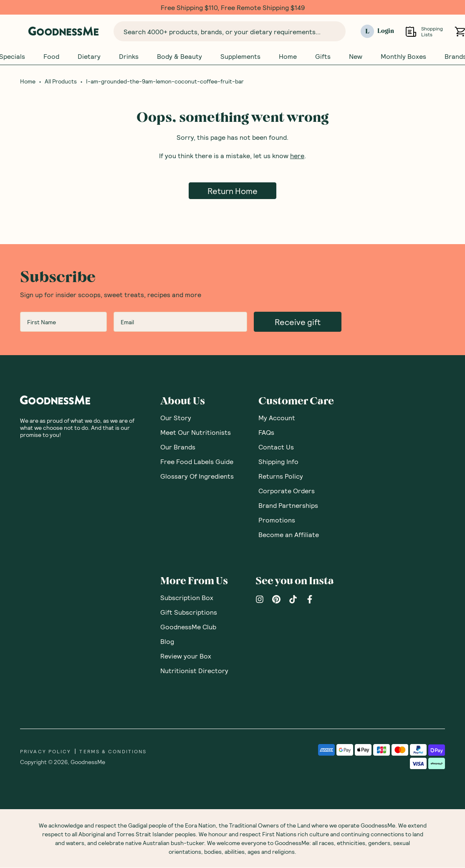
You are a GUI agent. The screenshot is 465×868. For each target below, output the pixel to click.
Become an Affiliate (289, 535)
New (356, 56)
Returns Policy (281, 476)
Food (51, 56)
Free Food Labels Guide (197, 462)
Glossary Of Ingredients (197, 476)
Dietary (89, 56)
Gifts (323, 56)
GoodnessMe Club (188, 627)
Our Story (176, 418)
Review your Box (186, 656)
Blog (167, 642)
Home (288, 56)
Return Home (232, 191)
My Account (277, 418)
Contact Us (276, 447)
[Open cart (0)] (460, 32)
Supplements (240, 56)
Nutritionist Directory (194, 671)
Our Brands (178, 447)
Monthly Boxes (403, 56)
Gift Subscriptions (189, 612)
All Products (61, 82)
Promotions (277, 520)
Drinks (129, 56)
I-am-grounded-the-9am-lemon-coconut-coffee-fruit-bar (165, 82)
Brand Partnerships (288, 506)
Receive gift (298, 322)
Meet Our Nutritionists (196, 433)
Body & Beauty (179, 56)
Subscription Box (187, 598)
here (297, 156)
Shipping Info (278, 462)
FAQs (266, 433)
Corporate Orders (287, 491)
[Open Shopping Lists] (411, 32)
